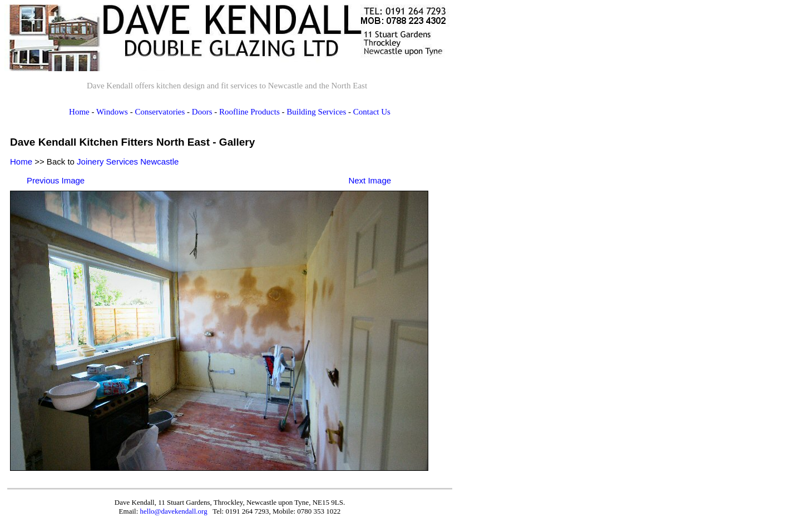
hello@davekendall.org (174, 511)
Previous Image (56, 180)
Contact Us (372, 112)
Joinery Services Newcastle (128, 161)
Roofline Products (249, 112)
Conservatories (160, 112)
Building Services (316, 112)
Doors (202, 112)
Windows (112, 112)
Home (79, 112)
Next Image (370, 180)
